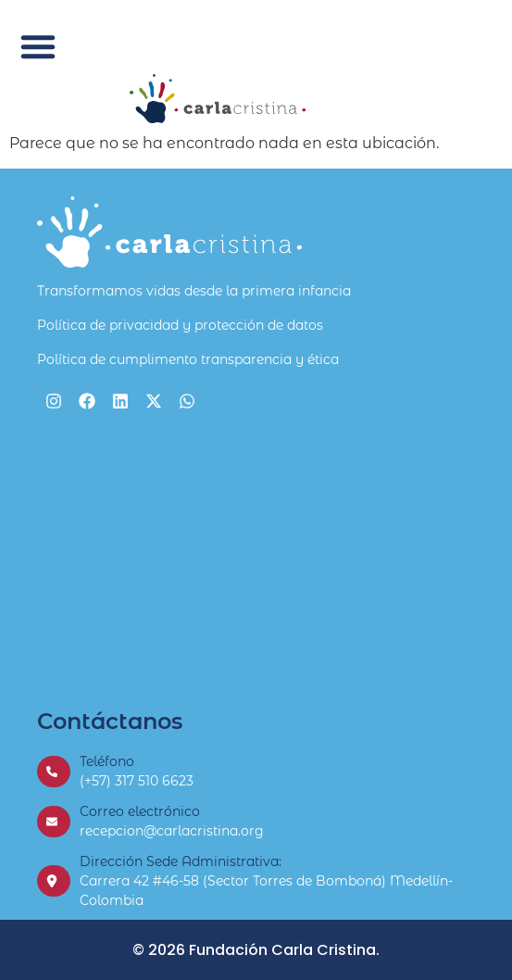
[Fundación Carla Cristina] (256, 561)
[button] (38, 46)
